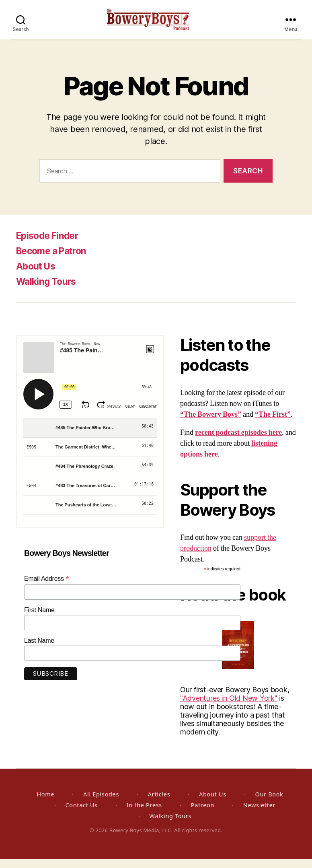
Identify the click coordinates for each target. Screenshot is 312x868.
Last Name (39, 650)
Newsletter (259, 814)
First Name (39, 619)
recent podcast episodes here (238, 442)
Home (45, 803)
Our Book (269, 803)
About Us (37, 275)
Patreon (203, 814)
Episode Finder (49, 245)
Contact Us (81, 814)
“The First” (273, 424)
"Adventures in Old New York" (229, 707)
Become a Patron (54, 260)
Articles (159, 803)
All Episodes (101, 803)
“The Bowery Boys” (211, 424)
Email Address (47, 588)
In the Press (144, 814)
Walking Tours (48, 291)
